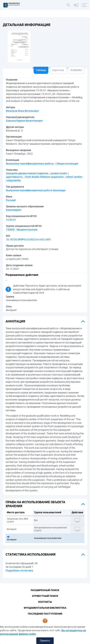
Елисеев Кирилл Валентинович (24, 121)
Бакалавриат (14, 210)
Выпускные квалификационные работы (30, 164)
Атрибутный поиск (45, 596)
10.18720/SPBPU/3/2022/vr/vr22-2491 (28, 239)
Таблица (41, 70)
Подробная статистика (19, 570)
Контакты (45, 602)
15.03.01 (11, 220)
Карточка (58, 70)
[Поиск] (68, 5)
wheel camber (74, 177)
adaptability (14, 180)
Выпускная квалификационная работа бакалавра (36, 190)
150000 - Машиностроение (22, 230)
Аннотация (15, 321)
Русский (11, 200)
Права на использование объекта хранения (35, 504)
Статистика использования (31, 554)
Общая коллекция (67, 164)
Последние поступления (45, 614)
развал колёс (59, 173)
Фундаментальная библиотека (45, 608)
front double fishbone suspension (45, 177)
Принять (45, 641)
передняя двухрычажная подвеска (27, 173)
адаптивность (14, 177)
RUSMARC (76, 70)
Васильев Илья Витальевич (22, 111)
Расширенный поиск (45, 590)
